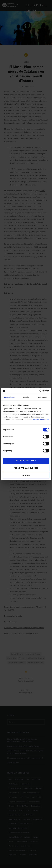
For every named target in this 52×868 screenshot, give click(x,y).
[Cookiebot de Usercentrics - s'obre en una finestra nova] (39, 391)
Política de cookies (41, 420)
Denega (26, 475)
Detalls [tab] (26, 397)
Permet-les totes (26, 461)
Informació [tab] (43, 397)
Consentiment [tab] (9, 397)
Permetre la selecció (26, 468)
